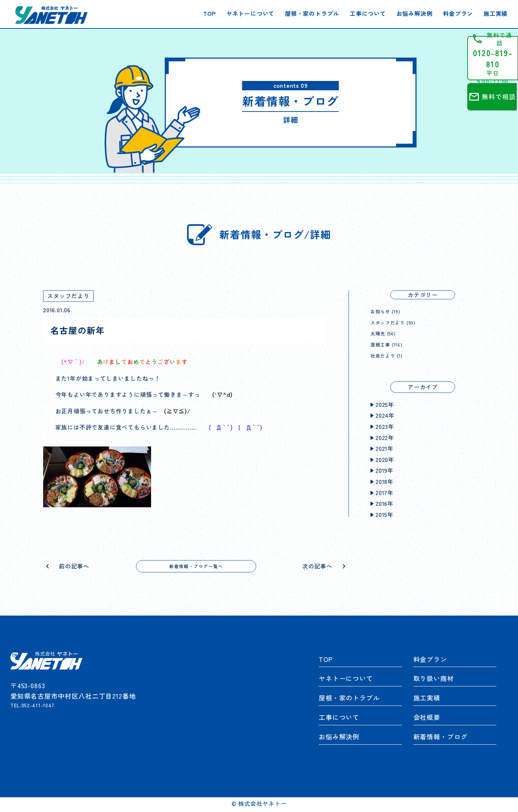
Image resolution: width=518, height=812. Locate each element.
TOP (210, 13)
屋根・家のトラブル (312, 13)
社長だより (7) (390, 355)
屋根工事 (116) (390, 344)
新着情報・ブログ (440, 738)
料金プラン (458, 13)
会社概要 (427, 719)
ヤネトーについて (250, 13)
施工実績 (496, 13)
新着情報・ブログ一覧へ (196, 567)
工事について (368, 13)
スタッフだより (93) (398, 322)
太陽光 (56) (386, 333)
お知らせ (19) (388, 311)
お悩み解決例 (415, 13)
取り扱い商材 (434, 680)
